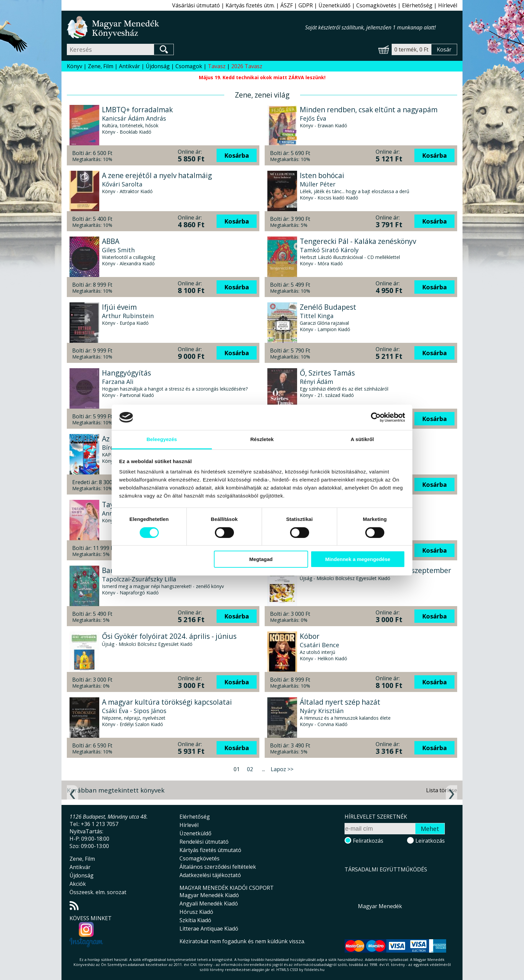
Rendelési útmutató (204, 842)
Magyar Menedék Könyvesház (186, 27)
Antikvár (129, 66)
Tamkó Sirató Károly (329, 250)
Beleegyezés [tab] (162, 439)
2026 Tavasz (247, 66)
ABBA (111, 241)
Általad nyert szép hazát (340, 702)
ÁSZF (287, 5)
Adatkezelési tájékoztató (210, 875)
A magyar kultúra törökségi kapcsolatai (167, 702)
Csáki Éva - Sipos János (134, 711)
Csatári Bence (319, 645)
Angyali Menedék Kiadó (209, 903)
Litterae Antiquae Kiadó (209, 929)
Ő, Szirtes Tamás (327, 373)
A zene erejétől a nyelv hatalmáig (157, 175)
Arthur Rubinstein (128, 316)
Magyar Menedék (380, 906)
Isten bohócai (322, 175)
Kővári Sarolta (122, 184)
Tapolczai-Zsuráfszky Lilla (139, 579)
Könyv (75, 66)
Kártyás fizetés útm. (250, 5)
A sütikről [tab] (362, 439)
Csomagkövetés (376, 5)
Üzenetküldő (335, 5)
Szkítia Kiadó (195, 920)
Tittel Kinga (317, 316)
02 (250, 769)
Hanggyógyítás (126, 373)
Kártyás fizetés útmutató (210, 850)
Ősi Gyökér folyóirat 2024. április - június (169, 636)
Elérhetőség (417, 5)
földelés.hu (314, 969)
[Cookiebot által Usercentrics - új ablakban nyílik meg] (376, 417)
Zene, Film (101, 66)
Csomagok (189, 66)
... (264, 769)
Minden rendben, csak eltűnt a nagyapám (369, 110)
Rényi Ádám (316, 382)
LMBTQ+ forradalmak (137, 110)
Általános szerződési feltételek (218, 867)
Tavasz (217, 66)
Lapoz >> (282, 769)
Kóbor (310, 636)
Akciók (78, 884)
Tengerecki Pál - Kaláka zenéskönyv (358, 241)
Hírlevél (448, 5)
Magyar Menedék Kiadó (209, 895)
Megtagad (261, 559)
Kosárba (237, 155)
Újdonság (158, 66)
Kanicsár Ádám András (134, 118)
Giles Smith (118, 250)
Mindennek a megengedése (358, 559)
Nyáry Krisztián (322, 711)
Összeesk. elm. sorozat (98, 892)
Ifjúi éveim (119, 307)
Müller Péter (318, 184)
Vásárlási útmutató (196, 5)
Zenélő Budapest (328, 307)
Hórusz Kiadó (196, 912)
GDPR (306, 5)
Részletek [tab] (262, 439)
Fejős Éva (313, 118)
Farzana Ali (118, 382)
